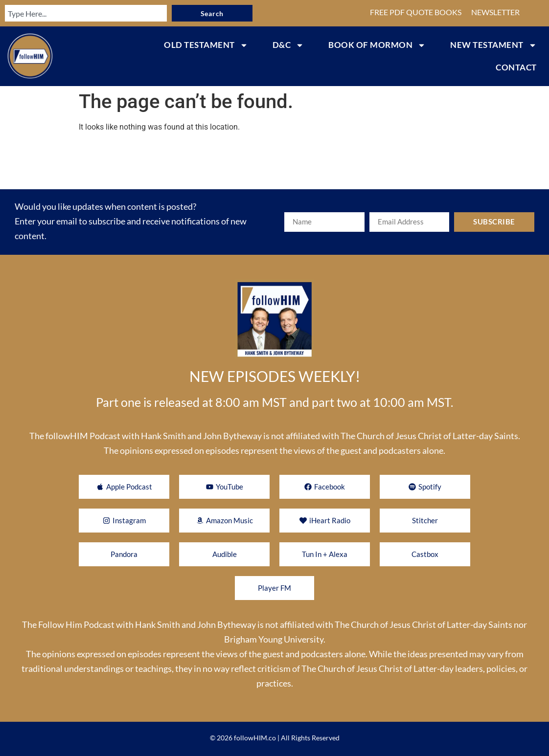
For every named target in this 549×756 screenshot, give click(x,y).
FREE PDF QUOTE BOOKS (416, 12)
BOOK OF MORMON (377, 45)
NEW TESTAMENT (493, 45)
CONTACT (516, 67)
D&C (288, 45)
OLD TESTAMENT (206, 45)
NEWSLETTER (495, 12)
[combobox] (84, 13)
